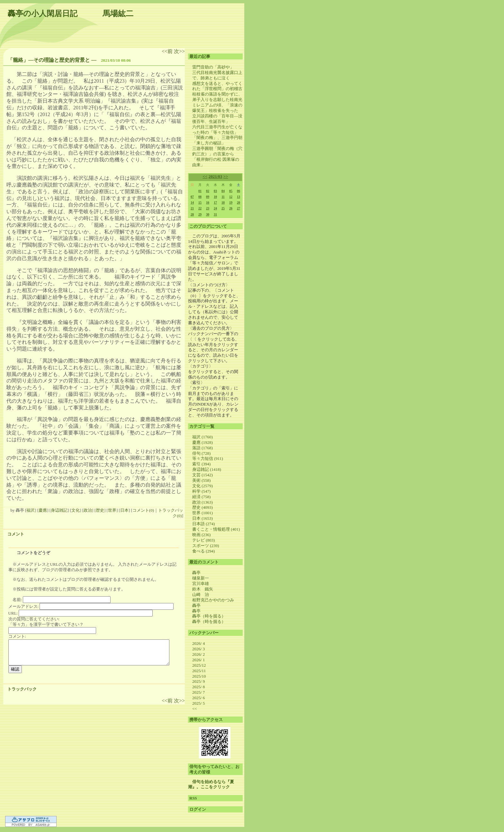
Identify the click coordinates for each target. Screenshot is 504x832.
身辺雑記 (59, 510)
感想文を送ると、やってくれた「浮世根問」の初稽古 (217, 86)
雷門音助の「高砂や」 (213, 67)
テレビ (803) (203, 540)
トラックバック (22, 689)
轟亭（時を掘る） (209, 616)
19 (231, 202)
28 (192, 214)
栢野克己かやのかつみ (213, 600)
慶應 (43, 510)
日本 (124, 510)
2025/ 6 (198, 698)
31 (215, 214)
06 (239, 191)
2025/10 (199, 676)
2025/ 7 (198, 692)
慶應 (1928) (203, 442)
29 (200, 214)
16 (208, 202)
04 (223, 191)
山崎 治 (201, 594)
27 (239, 208)
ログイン (198, 809)
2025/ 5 (198, 703)
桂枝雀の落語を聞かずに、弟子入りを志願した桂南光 (217, 97)
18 (223, 202)
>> (226, 176)
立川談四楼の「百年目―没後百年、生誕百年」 (217, 119)
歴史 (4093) (203, 507)
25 (223, 208)
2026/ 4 (198, 643)
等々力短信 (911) (208, 458)
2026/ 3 (198, 649)
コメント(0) (143, 510)
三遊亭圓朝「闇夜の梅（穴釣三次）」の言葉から (217, 151)
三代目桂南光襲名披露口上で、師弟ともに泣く (217, 75)
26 (231, 208)
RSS (193, 798)
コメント (16, 534)
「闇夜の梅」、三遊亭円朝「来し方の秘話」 (217, 140)
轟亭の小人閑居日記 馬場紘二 (71, 14)
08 (200, 197)
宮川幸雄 (201, 584)
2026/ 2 (198, 654)
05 (231, 191)
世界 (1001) (203, 513)
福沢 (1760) (203, 437)
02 (208, 191)
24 (215, 208)
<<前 (168, 51)
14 (192, 202)
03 (215, 191)
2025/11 (199, 671)
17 (215, 202)
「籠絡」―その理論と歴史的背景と (49, 60)
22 (200, 208)
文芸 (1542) (203, 475)
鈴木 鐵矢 (203, 589)
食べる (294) (203, 551)
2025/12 (199, 665)
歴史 (100, 510)
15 (200, 202)
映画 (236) (201, 535)
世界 (112, 510)
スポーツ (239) (206, 546)
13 (239, 197)
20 (239, 202)
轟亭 (196, 573)
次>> (179, 51)
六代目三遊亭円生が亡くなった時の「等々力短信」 (217, 130)
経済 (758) (201, 497)
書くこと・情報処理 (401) (216, 529)
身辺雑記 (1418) (207, 469)
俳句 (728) (201, 453)
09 (208, 197)
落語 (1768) (203, 448)
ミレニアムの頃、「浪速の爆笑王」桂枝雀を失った (217, 108)
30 (208, 214)
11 (223, 197)
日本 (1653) (203, 518)
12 (231, 197)
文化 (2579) (203, 486)
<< (205, 176)
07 (192, 197)
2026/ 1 (198, 660)
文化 (76, 510)
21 (192, 208)
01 (200, 191)
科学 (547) (201, 491)
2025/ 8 (198, 687)
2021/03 (216, 176)
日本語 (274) (203, 524)
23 (208, 208)
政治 (88, 510)
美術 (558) (201, 480)
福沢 (31, 510)
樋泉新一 (201, 578)
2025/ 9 (198, 681)
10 (215, 197)
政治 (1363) (203, 502)
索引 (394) (201, 464)
